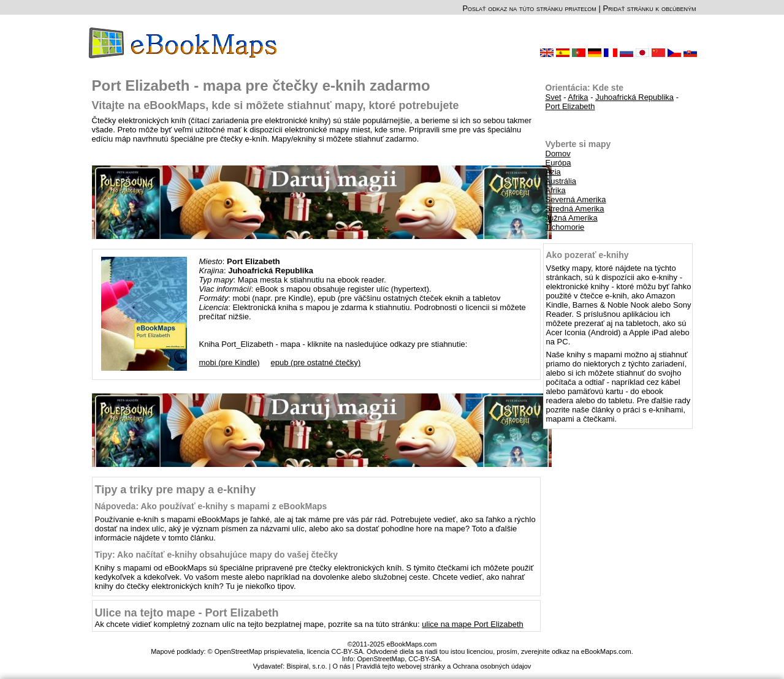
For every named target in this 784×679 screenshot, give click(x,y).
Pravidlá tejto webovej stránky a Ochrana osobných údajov (444, 666)
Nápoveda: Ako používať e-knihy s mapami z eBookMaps (211, 506)
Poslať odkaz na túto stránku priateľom (529, 8)
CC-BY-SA (424, 659)
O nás (341, 666)
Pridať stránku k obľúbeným (649, 8)
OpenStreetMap (381, 659)
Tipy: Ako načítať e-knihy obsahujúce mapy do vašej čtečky (217, 555)
